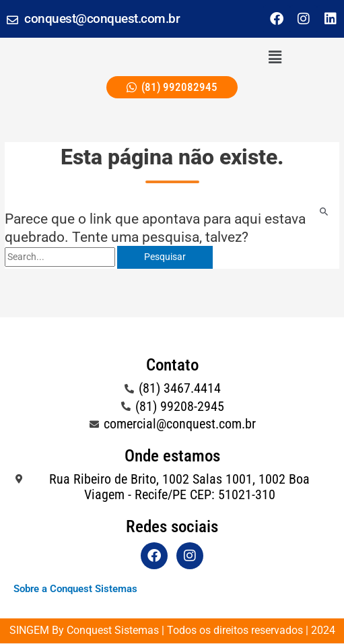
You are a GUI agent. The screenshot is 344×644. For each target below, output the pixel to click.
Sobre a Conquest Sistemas (75, 589)
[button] (275, 57)
